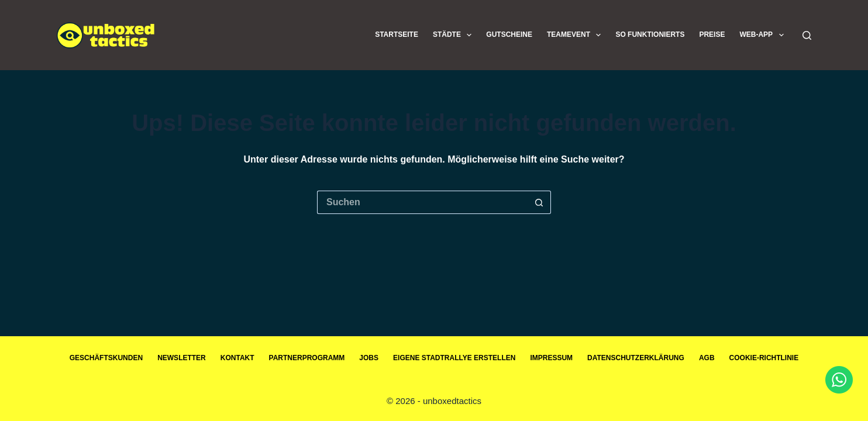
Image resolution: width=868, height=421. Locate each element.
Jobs (369, 358)
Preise (712, 34)
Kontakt (237, 358)
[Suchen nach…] (422, 202)
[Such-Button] (539, 202)
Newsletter (182, 358)
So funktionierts (650, 34)
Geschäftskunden (106, 358)
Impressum (551, 358)
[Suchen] (807, 35)
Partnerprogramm (307, 358)
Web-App (764, 35)
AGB (707, 358)
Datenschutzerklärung (636, 358)
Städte (454, 35)
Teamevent (576, 35)
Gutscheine (509, 34)
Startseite (397, 34)
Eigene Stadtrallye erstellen (454, 358)
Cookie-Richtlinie (764, 358)
